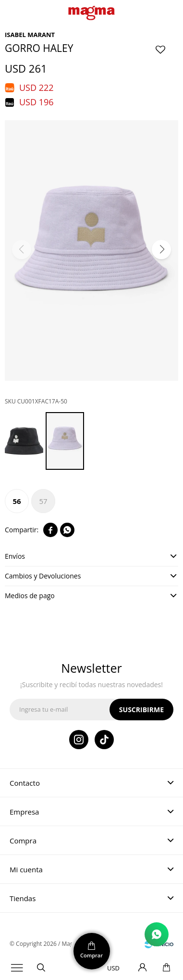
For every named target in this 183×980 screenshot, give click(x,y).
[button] (161, 250)
